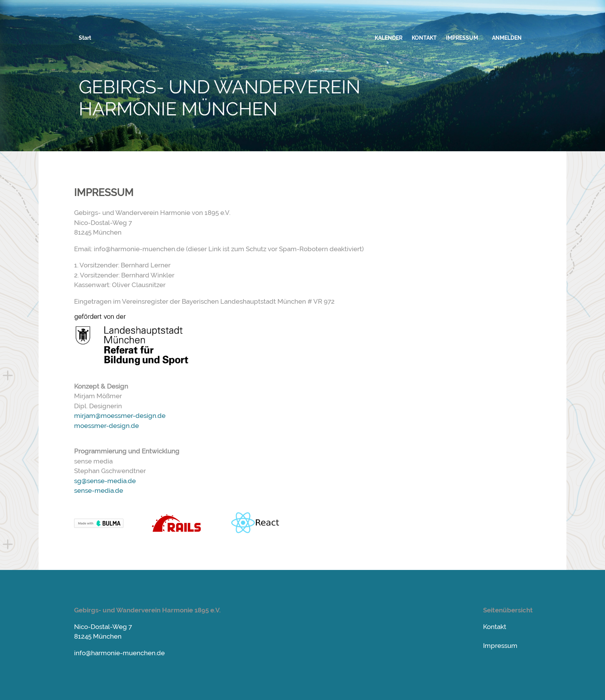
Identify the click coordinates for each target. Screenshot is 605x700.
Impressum (500, 646)
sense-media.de (99, 490)
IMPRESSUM (462, 38)
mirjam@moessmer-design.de (120, 416)
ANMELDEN (507, 38)
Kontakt (495, 627)
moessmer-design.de (106, 426)
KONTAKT (424, 38)
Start (85, 38)
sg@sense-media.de (105, 481)
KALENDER (389, 38)
